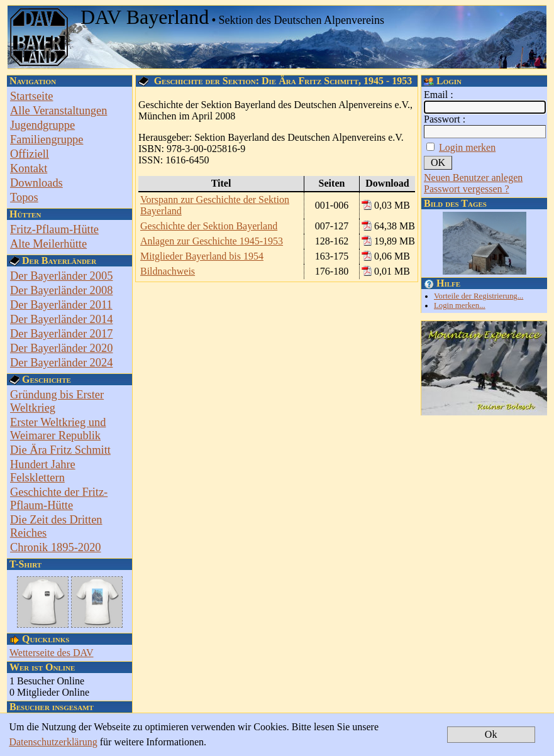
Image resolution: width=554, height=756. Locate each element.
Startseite (31, 96)
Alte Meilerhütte (48, 244)
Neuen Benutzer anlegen (473, 178)
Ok (491, 734)
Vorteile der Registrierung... (479, 296)
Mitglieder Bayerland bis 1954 (202, 256)
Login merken (467, 147)
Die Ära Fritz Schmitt (60, 450)
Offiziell (30, 154)
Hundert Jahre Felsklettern (43, 471)
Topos (24, 197)
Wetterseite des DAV (52, 653)
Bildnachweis (168, 271)
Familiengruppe (47, 140)
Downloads (36, 183)
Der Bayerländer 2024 (61, 363)
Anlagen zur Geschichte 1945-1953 (212, 241)
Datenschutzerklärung (53, 742)
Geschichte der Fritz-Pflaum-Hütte (59, 499)
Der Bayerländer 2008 (61, 290)
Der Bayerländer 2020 (61, 348)
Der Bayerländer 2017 (61, 334)
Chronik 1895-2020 (56, 547)
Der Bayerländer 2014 (61, 319)
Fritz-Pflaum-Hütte (54, 229)
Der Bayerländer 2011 (61, 305)
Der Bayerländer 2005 (61, 276)
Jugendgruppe (42, 125)
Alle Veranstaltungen (58, 111)
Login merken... (460, 305)
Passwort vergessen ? (467, 189)
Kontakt (29, 168)
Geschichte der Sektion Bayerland (209, 226)
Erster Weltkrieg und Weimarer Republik (58, 429)
